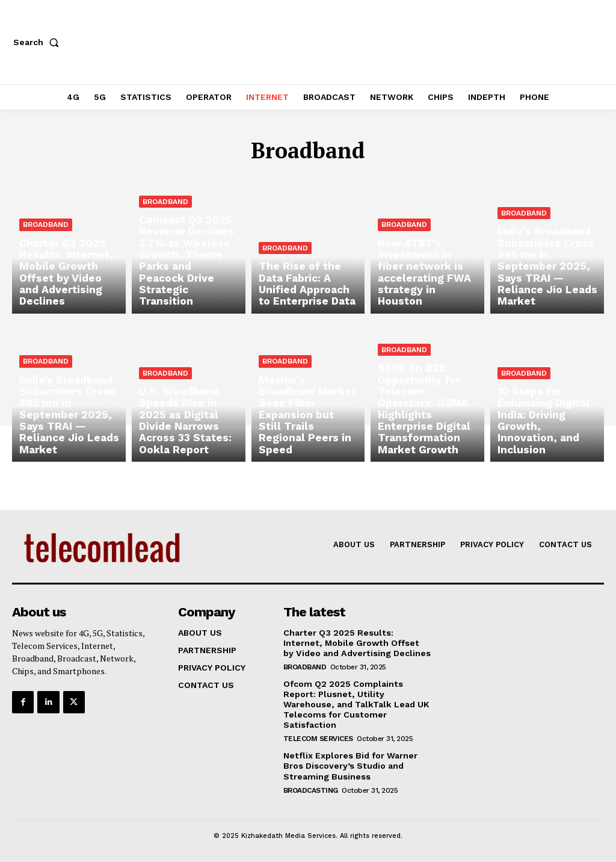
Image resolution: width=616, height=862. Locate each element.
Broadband (46, 231)
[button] (38, 42)
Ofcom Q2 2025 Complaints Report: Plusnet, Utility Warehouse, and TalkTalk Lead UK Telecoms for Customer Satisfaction (355, 704)
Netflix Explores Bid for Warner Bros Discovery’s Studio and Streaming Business (350, 765)
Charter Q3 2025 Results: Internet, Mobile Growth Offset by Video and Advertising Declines (357, 643)
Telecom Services (318, 738)
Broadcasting (311, 789)
